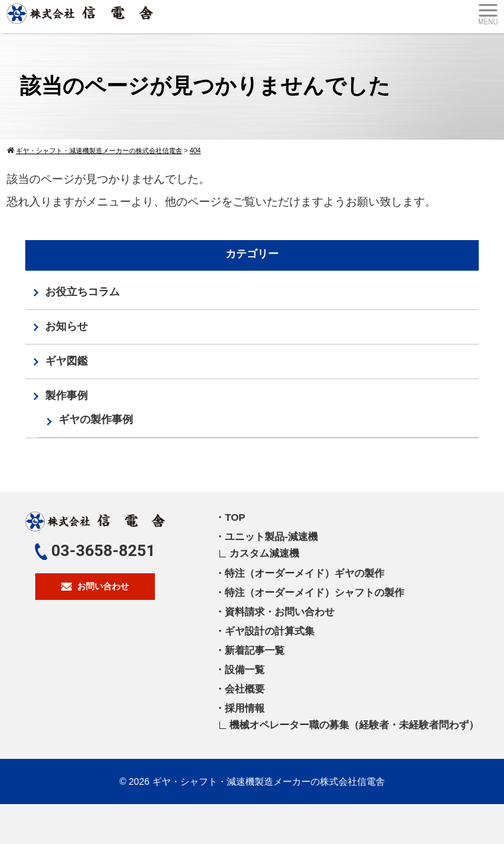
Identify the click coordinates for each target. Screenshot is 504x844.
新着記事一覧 (255, 650)
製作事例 (66, 395)
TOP (235, 517)
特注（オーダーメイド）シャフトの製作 (315, 592)
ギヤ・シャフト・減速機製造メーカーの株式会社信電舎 (269, 781)
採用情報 (245, 708)
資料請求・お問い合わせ (280, 612)
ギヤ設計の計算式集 (270, 631)
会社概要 (245, 689)
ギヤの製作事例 (96, 419)
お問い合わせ (95, 586)
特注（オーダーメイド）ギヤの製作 (305, 573)
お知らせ (66, 326)
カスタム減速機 (264, 553)
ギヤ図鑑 (66, 361)
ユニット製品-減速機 (271, 536)
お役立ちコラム (82, 292)
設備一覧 (245, 669)
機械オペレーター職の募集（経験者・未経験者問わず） (354, 725)
